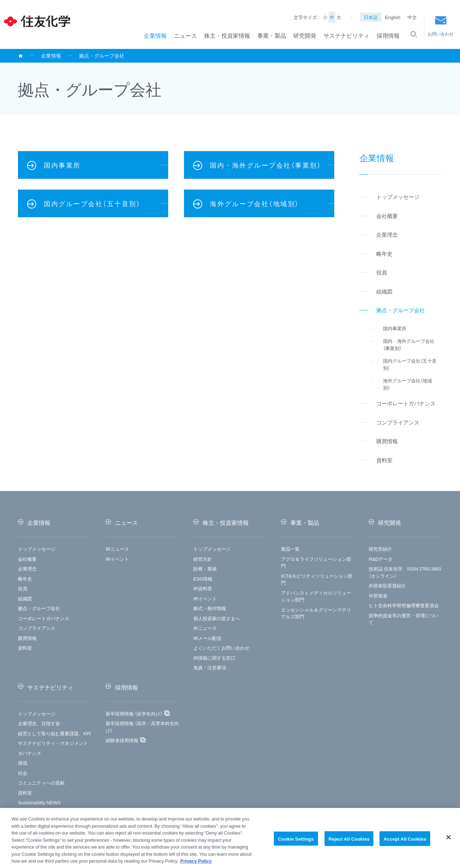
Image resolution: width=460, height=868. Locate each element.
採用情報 (388, 35)
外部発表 (378, 596)
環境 (23, 763)
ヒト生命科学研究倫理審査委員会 (404, 605)
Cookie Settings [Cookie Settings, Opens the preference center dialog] (296, 842)
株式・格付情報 (210, 608)
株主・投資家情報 (227, 35)
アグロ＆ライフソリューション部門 (316, 562)
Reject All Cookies (349, 842)
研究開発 (305, 35)
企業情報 (155, 35)
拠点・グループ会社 (39, 608)
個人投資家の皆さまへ (217, 618)
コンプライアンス (37, 628)
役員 (23, 588)
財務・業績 (205, 569)
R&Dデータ (381, 559)
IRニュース (117, 549)
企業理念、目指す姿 (39, 723)
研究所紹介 (380, 549)
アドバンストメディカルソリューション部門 (316, 596)
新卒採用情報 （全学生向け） (134, 714)
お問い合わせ (441, 26)
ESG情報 (203, 579)
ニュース (185, 35)
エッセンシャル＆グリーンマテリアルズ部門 (316, 613)
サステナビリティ (346, 35)
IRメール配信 (207, 638)
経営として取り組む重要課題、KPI (54, 733)
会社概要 (27, 559)
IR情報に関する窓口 (214, 658)
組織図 (25, 598)
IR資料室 (203, 588)
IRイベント (117, 559)
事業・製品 (272, 35)
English (393, 17)
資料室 (25, 648)
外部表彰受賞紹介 (387, 585)
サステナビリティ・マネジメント (53, 743)
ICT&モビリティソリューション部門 (317, 579)
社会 (23, 773)
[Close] (448, 840)
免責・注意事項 (210, 667)
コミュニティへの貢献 (41, 783)
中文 (412, 17)
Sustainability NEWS (39, 802)
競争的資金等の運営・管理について (404, 619)
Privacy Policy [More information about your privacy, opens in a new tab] (196, 864)
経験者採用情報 (122, 740)
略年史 (25, 579)
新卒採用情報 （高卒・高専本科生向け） (142, 727)
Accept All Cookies (405, 842)
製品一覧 (290, 549)
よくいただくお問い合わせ (221, 648)
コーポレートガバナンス (44, 618)
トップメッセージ (37, 549)
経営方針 (203, 559)
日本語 (371, 17)
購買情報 (27, 638)
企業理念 (27, 569)
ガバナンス (30, 753)
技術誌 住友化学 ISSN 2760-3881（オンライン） (405, 572)
